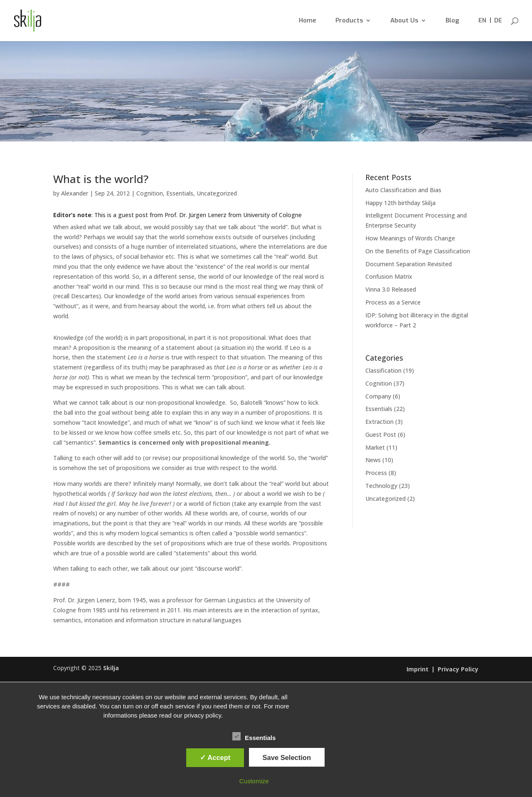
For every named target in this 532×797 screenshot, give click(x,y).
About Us (404, 21)
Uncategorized (217, 193)
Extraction (379, 422)
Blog (452, 21)
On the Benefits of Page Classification (418, 251)
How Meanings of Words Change (410, 238)
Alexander (75, 193)
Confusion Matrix (389, 276)
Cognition (150, 193)
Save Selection (287, 757)
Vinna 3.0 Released (391, 289)
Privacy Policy (458, 670)
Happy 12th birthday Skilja (400, 203)
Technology (381, 486)
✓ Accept (215, 757)
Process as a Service (393, 302)
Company (378, 396)
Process (376, 473)
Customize (254, 781)
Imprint (417, 670)
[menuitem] (482, 29)
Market (375, 447)
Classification (383, 370)
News (373, 460)
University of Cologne (272, 215)
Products (349, 21)
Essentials (180, 193)
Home (308, 21)
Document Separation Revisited (409, 264)
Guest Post (381, 434)
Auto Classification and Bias (403, 190)
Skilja (111, 668)
